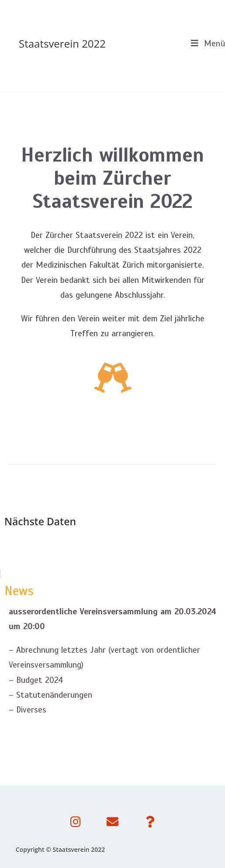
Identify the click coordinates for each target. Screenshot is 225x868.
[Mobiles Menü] (205, 43)
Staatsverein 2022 (62, 43)
